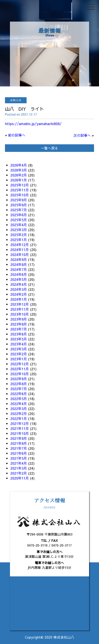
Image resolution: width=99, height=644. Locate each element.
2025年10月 (20, 195)
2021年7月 (19, 448)
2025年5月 (19, 220)
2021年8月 (19, 443)
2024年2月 (19, 294)
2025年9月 (19, 200)
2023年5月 (19, 339)
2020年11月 (20, 478)
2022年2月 (19, 413)
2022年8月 (19, 384)
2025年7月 (19, 210)
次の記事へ (82, 135)
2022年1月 (19, 418)
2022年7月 (19, 389)
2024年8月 (19, 264)
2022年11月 (20, 369)
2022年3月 (19, 409)
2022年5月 (19, 399)
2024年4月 (19, 284)
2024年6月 (19, 274)
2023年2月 (19, 354)
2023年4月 (19, 344)
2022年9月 (19, 379)
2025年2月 (19, 235)
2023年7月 (19, 329)
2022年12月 (20, 364)
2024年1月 (19, 299)
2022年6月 (19, 394)
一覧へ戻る (49, 148)
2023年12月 (20, 304)
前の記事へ (17, 135)
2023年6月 (19, 334)
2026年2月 (19, 175)
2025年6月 (19, 215)
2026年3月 (19, 170)
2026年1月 (19, 180)
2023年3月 (19, 349)
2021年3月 (19, 468)
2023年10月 (20, 314)
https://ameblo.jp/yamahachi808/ (33, 124)
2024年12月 (20, 245)
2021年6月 (19, 453)
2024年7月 (19, 269)
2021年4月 (19, 463)
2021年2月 (19, 473)
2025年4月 (19, 225)
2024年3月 (19, 289)
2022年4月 (19, 404)
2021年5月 (19, 458)
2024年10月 (20, 254)
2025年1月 (19, 240)
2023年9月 (19, 319)
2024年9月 (19, 259)
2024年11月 (20, 250)
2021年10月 (20, 433)
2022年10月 (20, 374)
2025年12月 (20, 185)
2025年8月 (19, 205)
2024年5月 (19, 279)
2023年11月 (20, 309)
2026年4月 (19, 165)
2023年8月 (19, 324)
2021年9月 (19, 438)
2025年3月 (19, 230)
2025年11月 (20, 190)
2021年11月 (20, 428)
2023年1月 (19, 359)
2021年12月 (20, 423)
